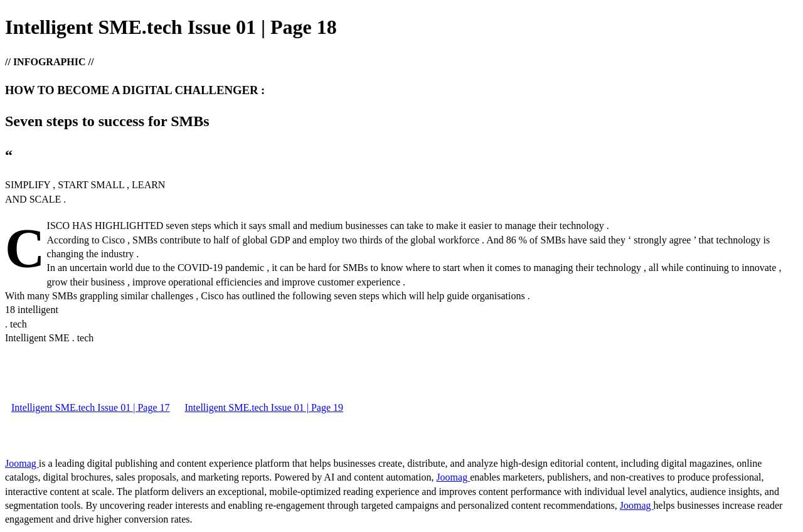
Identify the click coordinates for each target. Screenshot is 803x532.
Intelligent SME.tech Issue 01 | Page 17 (91, 407)
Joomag (22, 463)
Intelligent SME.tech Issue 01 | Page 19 (264, 407)
